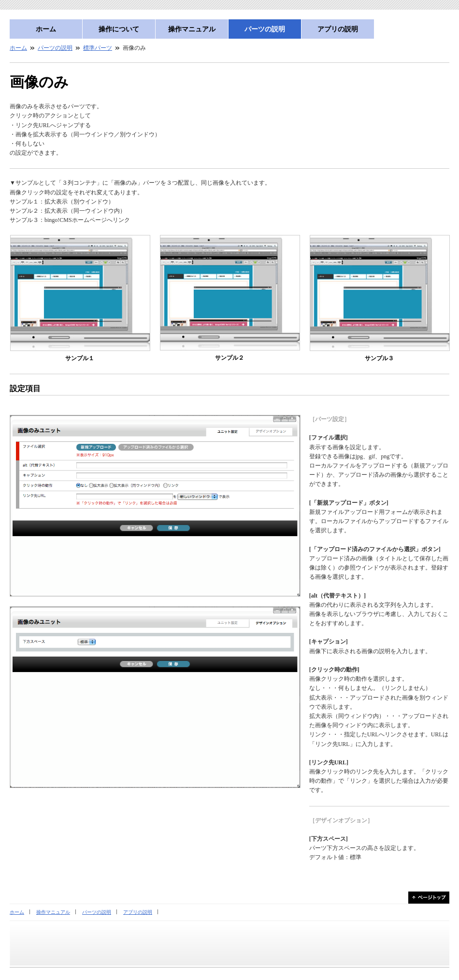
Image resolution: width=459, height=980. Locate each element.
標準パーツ (98, 48)
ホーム (46, 29)
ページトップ (429, 898)
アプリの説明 (338, 29)
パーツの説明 (265, 29)
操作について (119, 29)
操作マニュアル (192, 29)
